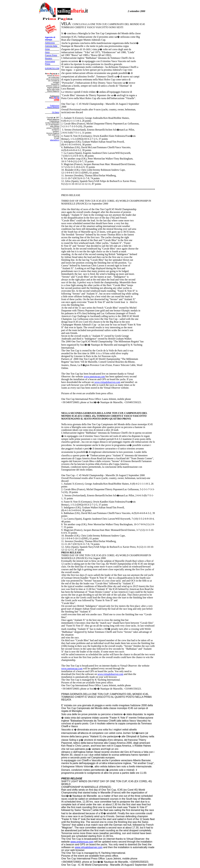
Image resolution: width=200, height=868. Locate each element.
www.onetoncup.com (94, 376)
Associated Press (50, 63)
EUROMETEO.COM (52, 68)
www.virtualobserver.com (107, 382)
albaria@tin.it (55, 140)
